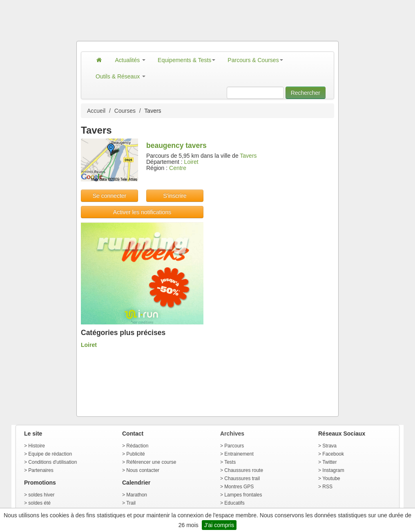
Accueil (96, 111)
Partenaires (41, 470)
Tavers (248, 156)
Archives (232, 434)
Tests (230, 462)
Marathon (137, 495)
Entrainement (239, 454)
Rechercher (306, 93)
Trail (131, 503)
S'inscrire (175, 196)
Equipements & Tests (186, 60)
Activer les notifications (142, 212)
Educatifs (234, 503)
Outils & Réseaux (120, 76)
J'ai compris (219, 525)
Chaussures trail (242, 478)
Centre (178, 168)
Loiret (191, 162)
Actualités (131, 60)
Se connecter (110, 196)
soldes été (39, 503)
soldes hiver (41, 495)
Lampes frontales (243, 495)
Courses (125, 111)
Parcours (234, 446)
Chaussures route (244, 470)
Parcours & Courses (255, 60)
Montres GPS (239, 487)
